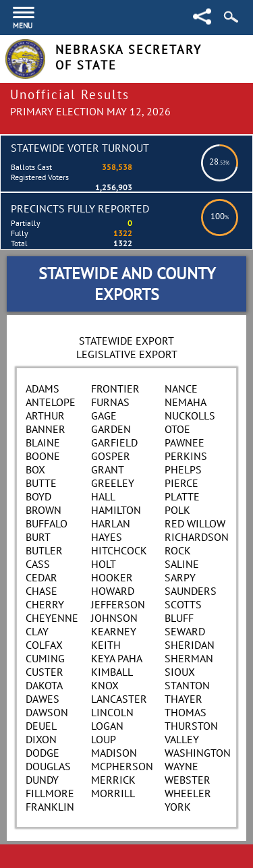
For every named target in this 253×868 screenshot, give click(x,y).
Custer (45, 672)
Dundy (42, 780)
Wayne (181, 766)
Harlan (111, 523)
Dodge (43, 753)
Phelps (183, 469)
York (178, 807)
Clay (37, 631)
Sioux (180, 672)
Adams (43, 388)
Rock (178, 550)
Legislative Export (127, 354)
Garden (111, 429)
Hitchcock (119, 550)
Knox (105, 685)
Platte (182, 496)
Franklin (50, 807)
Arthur (45, 415)
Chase (41, 591)
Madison (114, 753)
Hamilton (116, 510)
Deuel (41, 726)
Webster (188, 780)
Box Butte (41, 476)
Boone (43, 456)
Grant (108, 469)
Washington (198, 753)
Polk (177, 510)
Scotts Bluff (183, 611)
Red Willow (195, 523)
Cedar (41, 577)
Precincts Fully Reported (80, 208)
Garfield (114, 442)
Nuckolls (190, 415)
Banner (46, 429)
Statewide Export (126, 341)
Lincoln (112, 712)
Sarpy (180, 577)
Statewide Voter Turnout (80, 148)
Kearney (114, 631)
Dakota (44, 685)
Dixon (41, 739)
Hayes (107, 537)
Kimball (112, 672)
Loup (104, 739)
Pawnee (185, 442)
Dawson (47, 712)
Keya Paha (117, 658)
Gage (104, 415)
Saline (182, 564)
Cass (38, 564)
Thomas (186, 712)
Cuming (45, 658)
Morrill (113, 793)
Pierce (181, 483)
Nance (181, 388)
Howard (113, 591)
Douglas (48, 766)
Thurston (191, 726)
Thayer (184, 699)
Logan (107, 726)
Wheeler (188, 793)
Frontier (115, 388)
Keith (106, 645)
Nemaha (186, 402)
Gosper (111, 456)
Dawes (43, 699)
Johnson (114, 618)
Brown (44, 510)
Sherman (189, 658)
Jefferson (118, 604)
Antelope (51, 402)
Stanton (187, 685)
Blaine (43, 442)
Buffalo (47, 523)
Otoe (177, 429)
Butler (44, 550)
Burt (38, 537)
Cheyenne (52, 618)
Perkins (186, 456)
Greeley (113, 483)
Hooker (112, 577)
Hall (103, 496)
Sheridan (190, 645)
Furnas (110, 402)
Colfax (44, 645)
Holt (104, 564)
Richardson (197, 537)
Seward (185, 631)
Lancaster (119, 699)
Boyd (38, 496)
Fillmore (50, 793)
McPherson (122, 766)
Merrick (113, 780)
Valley (182, 739)
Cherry (45, 604)
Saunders (191, 591)
